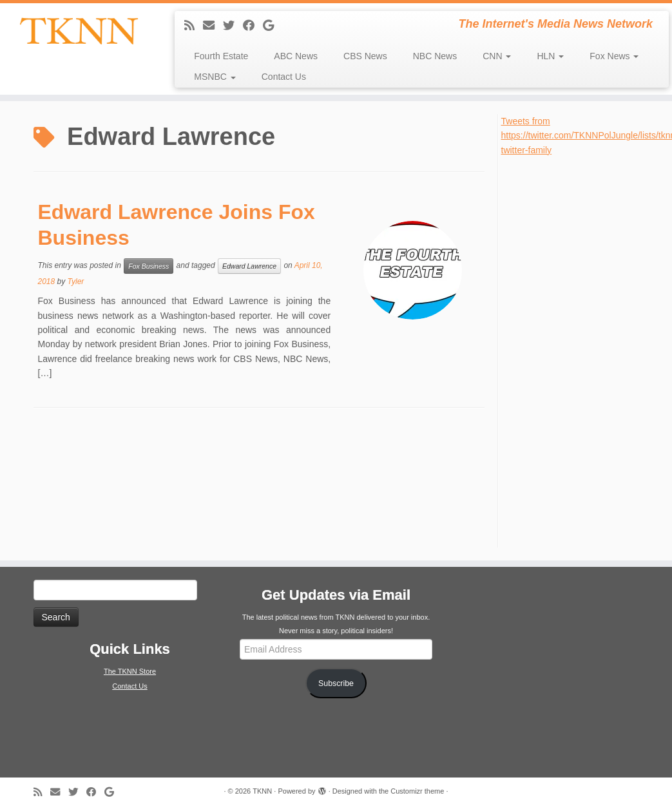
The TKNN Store (130, 671)
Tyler (76, 281)
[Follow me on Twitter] (233, 26)
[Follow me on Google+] (273, 26)
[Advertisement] (584, 350)
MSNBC (215, 77)
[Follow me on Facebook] (253, 26)
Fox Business (149, 266)
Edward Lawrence (249, 266)
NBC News (435, 56)
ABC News (296, 56)
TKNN (262, 791)
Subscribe (336, 683)
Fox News (614, 56)
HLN (550, 56)
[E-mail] (213, 26)
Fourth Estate (221, 56)
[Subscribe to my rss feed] (194, 26)
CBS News (365, 56)
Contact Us (284, 77)
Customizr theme (417, 791)
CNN (497, 56)
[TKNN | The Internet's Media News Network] (79, 31)
